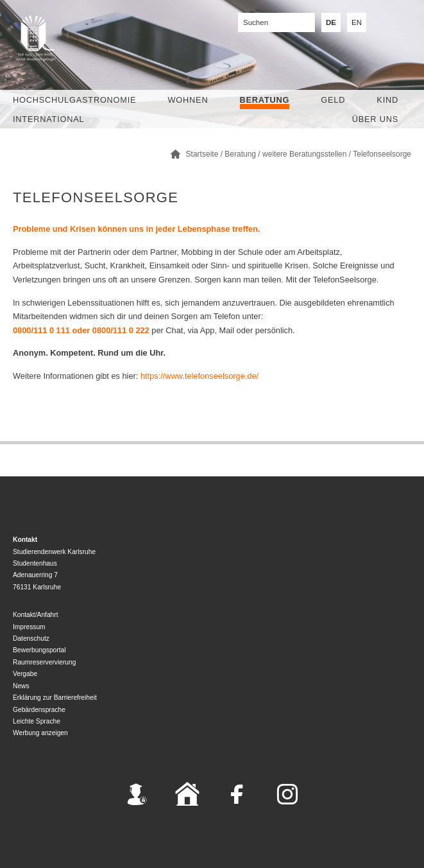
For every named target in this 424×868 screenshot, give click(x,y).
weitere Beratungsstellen (304, 154)
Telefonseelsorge (382, 154)
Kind (387, 100)
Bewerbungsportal (39, 650)
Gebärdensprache (39, 710)
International (48, 119)
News (21, 686)
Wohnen (188, 100)
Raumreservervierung (44, 662)
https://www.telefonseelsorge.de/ (199, 376)
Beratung (265, 100)
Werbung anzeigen (40, 733)
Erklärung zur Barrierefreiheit (55, 698)
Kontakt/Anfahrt (36, 615)
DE (331, 22)
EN (357, 22)
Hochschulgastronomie (74, 100)
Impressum (29, 627)
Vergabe (25, 674)
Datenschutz (31, 638)
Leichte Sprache (37, 721)
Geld (333, 100)
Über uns (375, 119)
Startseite (202, 154)
